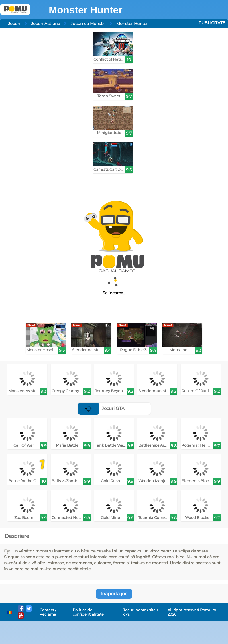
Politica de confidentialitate (88, 612)
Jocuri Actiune (45, 24)
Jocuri (14, 24)
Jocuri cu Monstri (88, 24)
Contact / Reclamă (48, 612)
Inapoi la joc (114, 594)
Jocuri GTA (101, 408)
